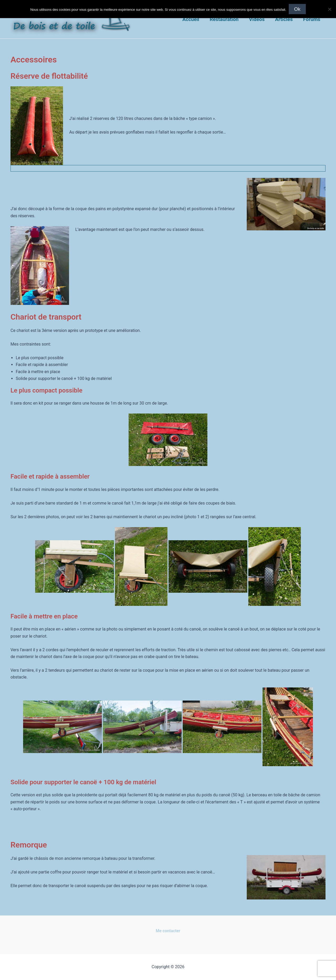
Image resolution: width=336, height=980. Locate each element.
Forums (312, 19)
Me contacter (168, 931)
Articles (284, 19)
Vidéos (258, 19)
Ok (297, 9)
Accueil (192, 19)
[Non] (329, 9)
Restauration (225, 19)
